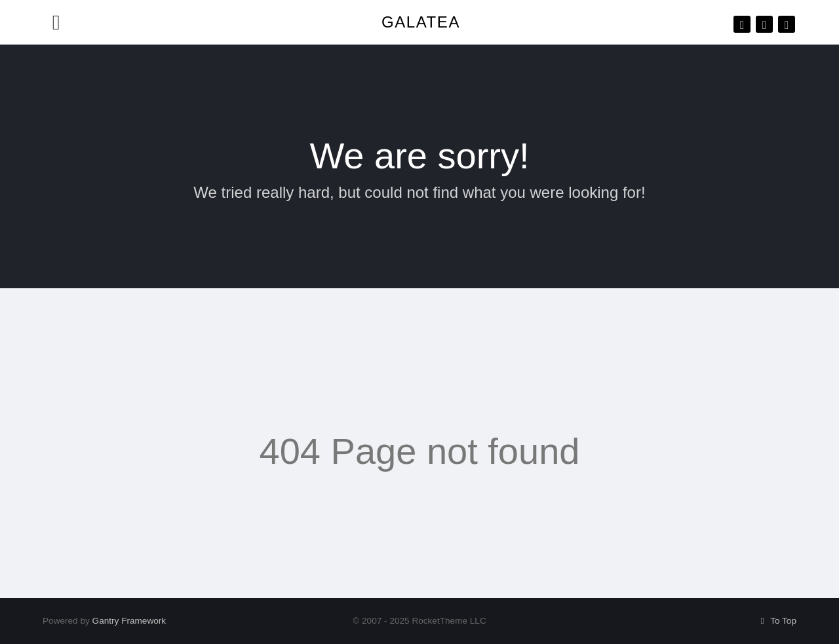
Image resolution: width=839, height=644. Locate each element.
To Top (776, 621)
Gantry (129, 621)
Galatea (421, 22)
